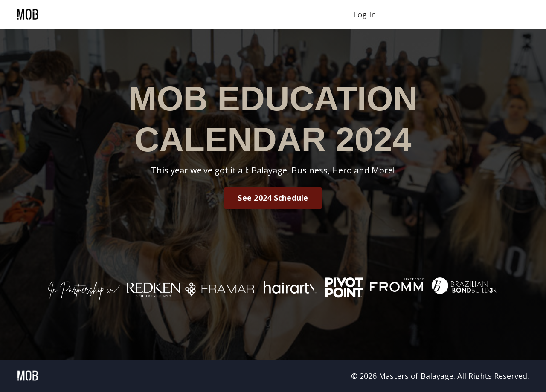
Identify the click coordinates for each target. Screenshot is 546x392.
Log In (364, 14)
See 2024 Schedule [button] (273, 198)
